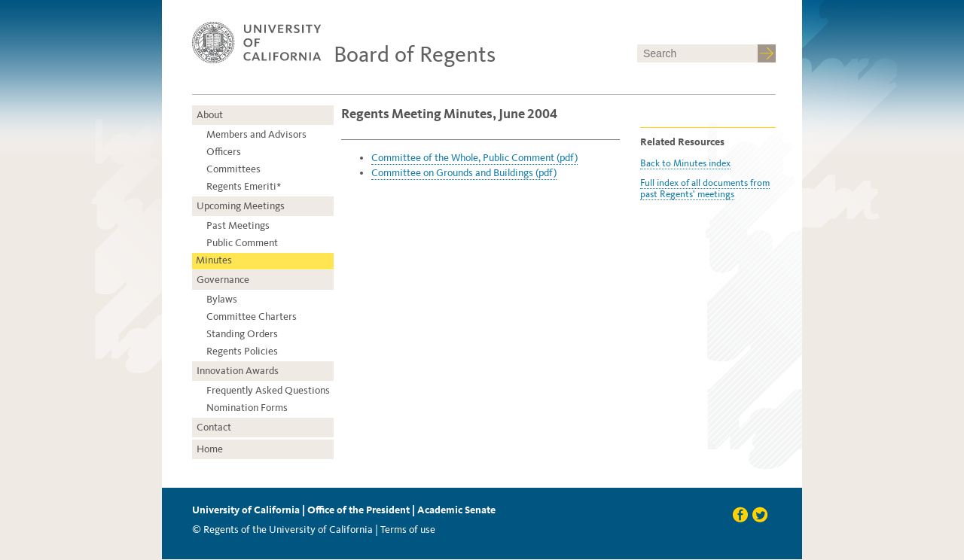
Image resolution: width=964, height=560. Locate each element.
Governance (223, 280)
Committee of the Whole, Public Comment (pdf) (474, 158)
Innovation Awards (238, 371)
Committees (233, 169)
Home (210, 449)
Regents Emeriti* (244, 186)
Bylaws (222, 299)
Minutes (214, 260)
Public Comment (242, 243)
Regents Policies (242, 351)
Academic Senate (456, 510)
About (210, 115)
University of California (246, 510)
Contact (214, 427)
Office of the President (358, 510)
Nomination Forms (247, 408)
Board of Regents (415, 54)
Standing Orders (242, 334)
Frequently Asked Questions (268, 390)
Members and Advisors (256, 134)
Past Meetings (238, 225)
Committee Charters (252, 317)
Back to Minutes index (685, 163)
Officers (224, 152)
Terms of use (408, 530)
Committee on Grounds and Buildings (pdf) (464, 173)
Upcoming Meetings (241, 206)
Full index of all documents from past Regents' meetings (705, 188)
